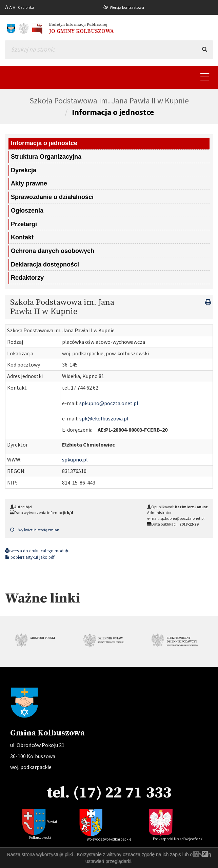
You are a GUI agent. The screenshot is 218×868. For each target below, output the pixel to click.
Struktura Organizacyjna (46, 157)
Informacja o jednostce (113, 112)
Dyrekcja (24, 170)
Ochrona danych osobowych (53, 251)
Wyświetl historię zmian (35, 530)
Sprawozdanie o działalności (52, 197)
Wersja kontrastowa (127, 7)
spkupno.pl (75, 459)
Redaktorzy (27, 278)
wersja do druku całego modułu (37, 551)
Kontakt (22, 237)
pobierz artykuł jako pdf (30, 557)
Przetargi (24, 224)
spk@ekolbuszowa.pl (104, 418)
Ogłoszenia (27, 211)
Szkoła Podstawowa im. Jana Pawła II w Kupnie (109, 101)
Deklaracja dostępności (45, 264)
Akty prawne (29, 183)
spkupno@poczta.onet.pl (109, 403)
